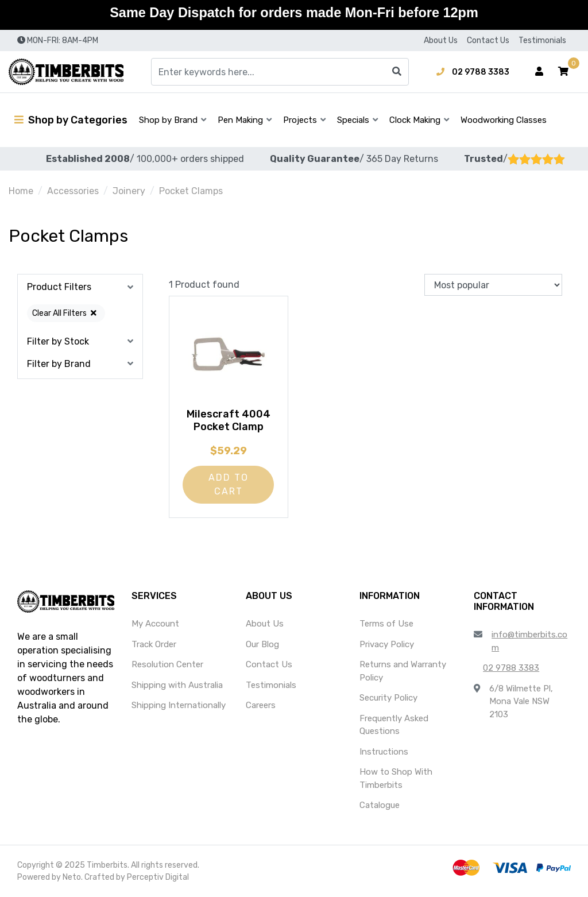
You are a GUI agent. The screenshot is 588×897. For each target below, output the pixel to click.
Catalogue (380, 805)
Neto (72, 877)
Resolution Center (167, 664)
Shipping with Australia (177, 685)
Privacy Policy (387, 644)
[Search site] (397, 72)
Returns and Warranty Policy (403, 671)
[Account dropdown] (539, 72)
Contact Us (488, 40)
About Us (441, 40)
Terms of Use (386, 624)
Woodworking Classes (504, 120)
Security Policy (388, 698)
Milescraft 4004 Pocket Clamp (229, 420)
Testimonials (542, 40)
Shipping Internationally (179, 705)
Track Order (154, 644)
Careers (261, 705)
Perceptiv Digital (158, 877)
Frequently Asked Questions (394, 725)
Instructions (384, 752)
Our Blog (262, 644)
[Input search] (280, 72)
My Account (155, 624)
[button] (563, 72)
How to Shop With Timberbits (396, 778)
